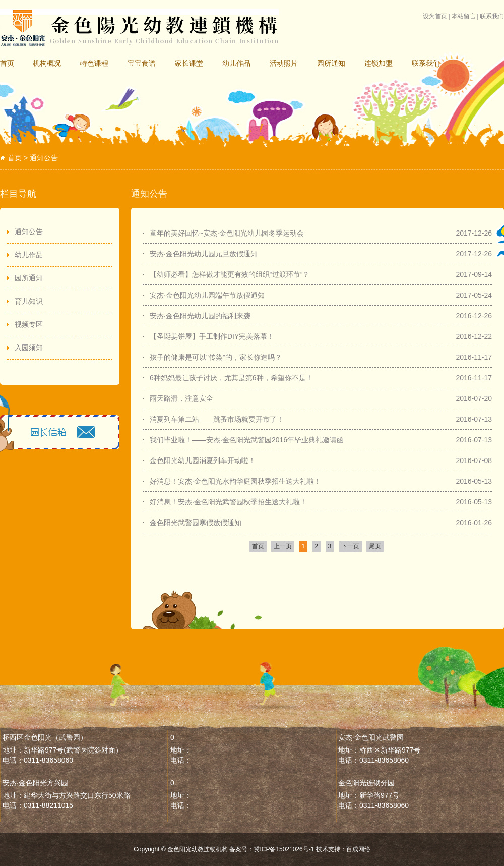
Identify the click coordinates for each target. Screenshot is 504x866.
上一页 (283, 546)
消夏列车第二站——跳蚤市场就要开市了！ (217, 419)
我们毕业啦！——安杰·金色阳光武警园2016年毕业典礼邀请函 (247, 440)
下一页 (350, 546)
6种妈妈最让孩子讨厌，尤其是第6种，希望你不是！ (231, 378)
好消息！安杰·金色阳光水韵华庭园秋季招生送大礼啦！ (235, 481)
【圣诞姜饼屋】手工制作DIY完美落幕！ (212, 336)
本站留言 (464, 16)
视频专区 (29, 324)
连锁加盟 (379, 63)
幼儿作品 (236, 63)
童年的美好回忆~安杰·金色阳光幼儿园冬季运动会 (227, 233)
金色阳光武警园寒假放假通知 (196, 523)
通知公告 (29, 232)
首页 (7, 63)
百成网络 (358, 849)
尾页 (375, 546)
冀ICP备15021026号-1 (284, 849)
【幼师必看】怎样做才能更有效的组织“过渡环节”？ (230, 274)
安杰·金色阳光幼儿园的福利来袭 (200, 316)
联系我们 (492, 16)
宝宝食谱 (142, 63)
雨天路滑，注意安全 (181, 398)
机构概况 (47, 63)
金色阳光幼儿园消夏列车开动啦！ (203, 460)
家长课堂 (189, 63)
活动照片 (284, 63)
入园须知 (29, 348)
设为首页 (435, 16)
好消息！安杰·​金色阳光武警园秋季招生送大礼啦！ (228, 502)
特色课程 (94, 63)
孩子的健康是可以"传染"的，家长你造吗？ (216, 357)
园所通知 (331, 63)
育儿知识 (29, 301)
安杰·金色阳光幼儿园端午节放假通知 (207, 295)
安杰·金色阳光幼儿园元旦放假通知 (204, 254)
